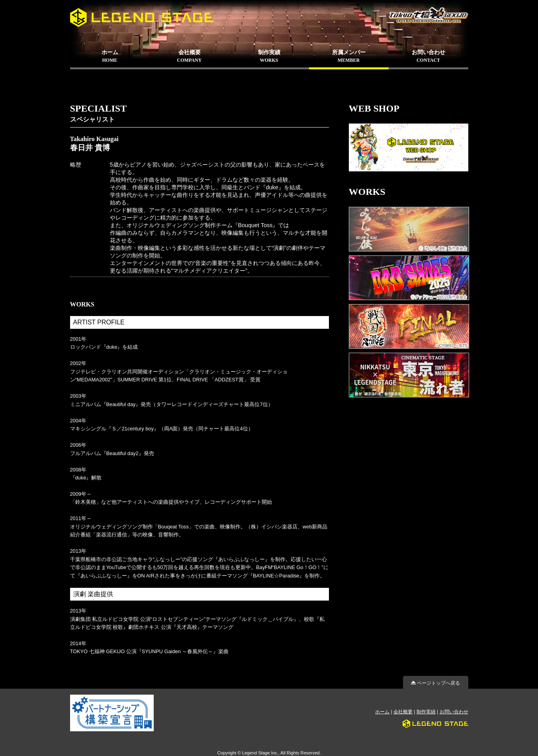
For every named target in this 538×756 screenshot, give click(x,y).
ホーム (382, 712)
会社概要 (403, 712)
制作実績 (426, 712)
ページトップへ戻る (435, 683)
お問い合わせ (454, 712)
